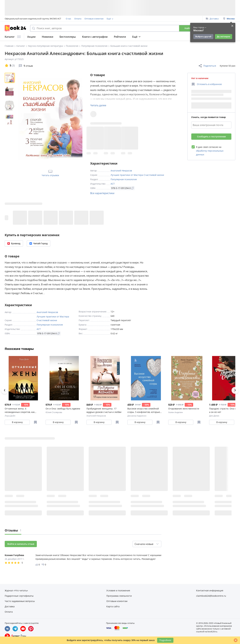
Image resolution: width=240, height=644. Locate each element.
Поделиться (207, 66)
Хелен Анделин (176, 412)
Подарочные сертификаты (146, 19)
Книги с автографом (95, 37)
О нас (68, 19)
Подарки (173, 37)
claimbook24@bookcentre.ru (211, 596)
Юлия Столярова (54, 412)
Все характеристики (102, 193)
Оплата (78, 19)
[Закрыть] (236, 640)
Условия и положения (118, 590)
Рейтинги (120, 37)
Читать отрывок (50, 173)
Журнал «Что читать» (16, 590)
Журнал (156, 37)
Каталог (13, 37)
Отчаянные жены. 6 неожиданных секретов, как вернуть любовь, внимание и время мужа (21, 410)
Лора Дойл (10, 416)
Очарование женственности (184, 409)
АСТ (113, 184)
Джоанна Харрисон (137, 416)
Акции (31, 37)
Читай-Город (39, 243)
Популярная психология (124, 179)
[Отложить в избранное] (207, 84)
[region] (10, 119)
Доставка (212, 19)
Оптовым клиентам (94, 19)
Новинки (48, 37)
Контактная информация (210, 590)
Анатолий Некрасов (121, 171)
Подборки (139, 37)
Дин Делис (214, 416)
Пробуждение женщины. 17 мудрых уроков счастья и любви (104, 410)
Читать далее (98, 105)
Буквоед (14, 243)
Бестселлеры (68, 37)
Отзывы (13, 530)
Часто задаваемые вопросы (20, 601)
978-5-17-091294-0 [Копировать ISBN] (123, 188)
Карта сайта (113, 606)
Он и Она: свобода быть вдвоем (63, 409)
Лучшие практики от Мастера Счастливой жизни (137, 175)
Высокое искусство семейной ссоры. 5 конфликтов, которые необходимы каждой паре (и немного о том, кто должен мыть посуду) (145, 410)
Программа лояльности (118, 19)
